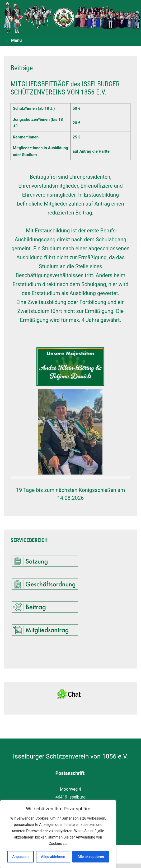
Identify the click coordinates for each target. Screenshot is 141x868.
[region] (58, 834)
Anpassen (20, 857)
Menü (14, 40)
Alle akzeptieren (91, 857)
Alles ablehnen (53, 857)
